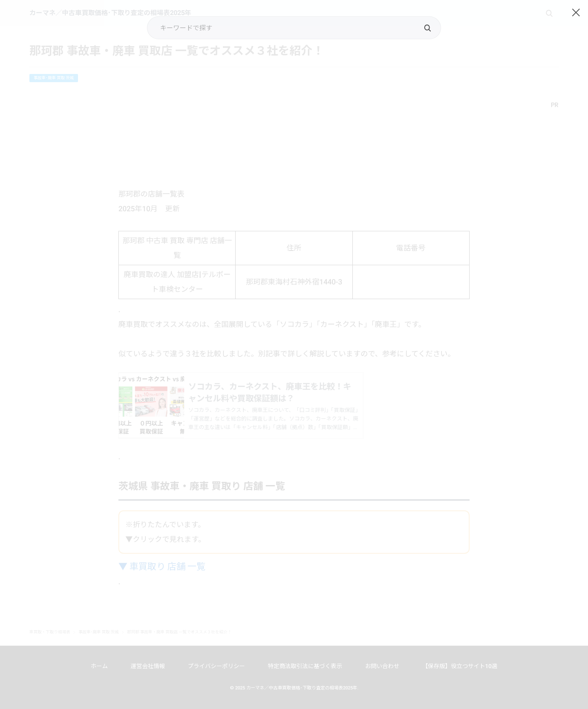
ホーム (99, 666)
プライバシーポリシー (216, 666)
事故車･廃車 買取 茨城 (54, 78)
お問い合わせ (382, 666)
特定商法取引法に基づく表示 (305, 666)
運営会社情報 (148, 666)
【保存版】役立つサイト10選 (460, 666)
